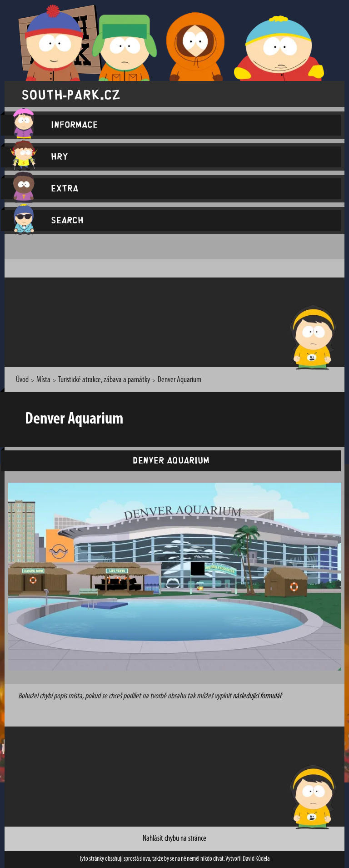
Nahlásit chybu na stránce (174, 839)
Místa (43, 380)
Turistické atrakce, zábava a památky (104, 380)
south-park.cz (71, 94)
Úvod (22, 380)
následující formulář (257, 696)
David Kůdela (256, 859)
